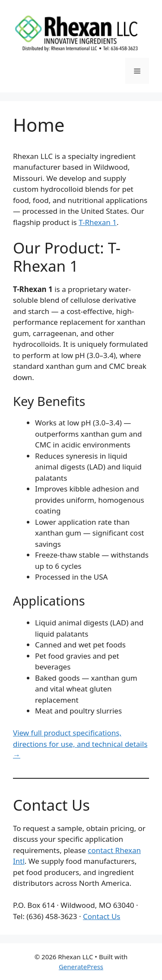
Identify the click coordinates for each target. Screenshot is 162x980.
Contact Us (102, 916)
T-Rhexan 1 (98, 222)
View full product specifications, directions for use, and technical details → (80, 744)
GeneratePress (81, 967)
